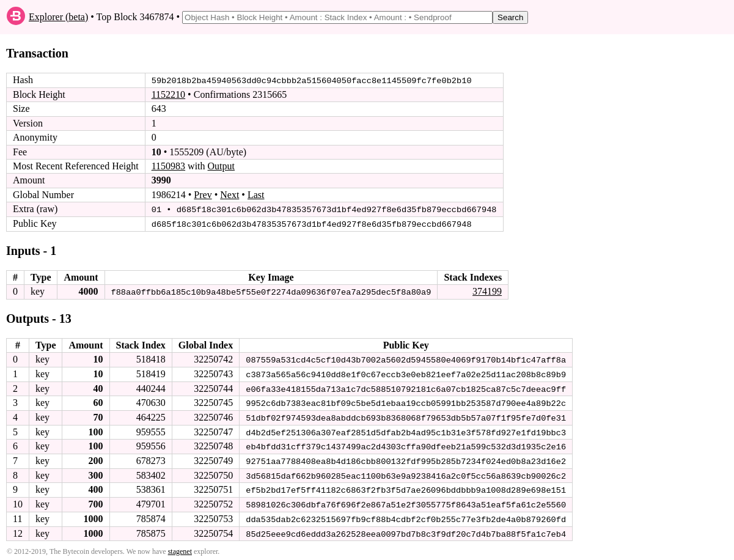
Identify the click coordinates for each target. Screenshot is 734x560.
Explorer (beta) (58, 17)
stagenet (180, 548)
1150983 (168, 166)
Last (256, 195)
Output (221, 166)
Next (229, 195)
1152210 (168, 94)
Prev (203, 195)
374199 (487, 291)
